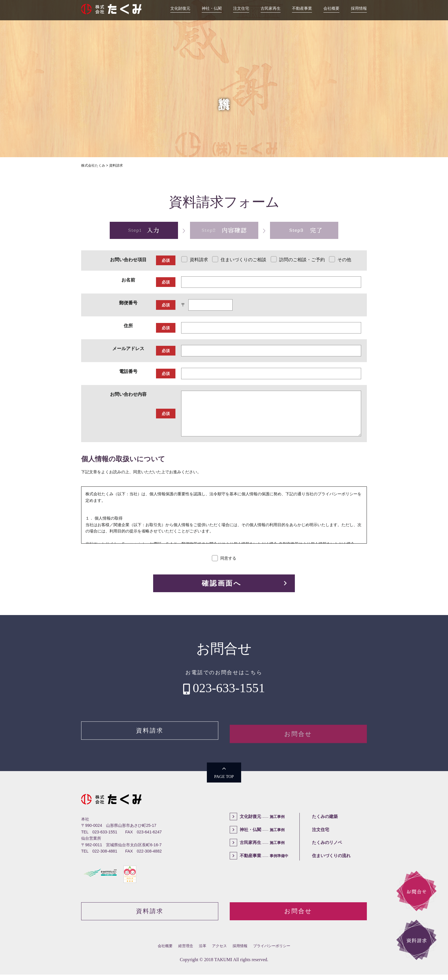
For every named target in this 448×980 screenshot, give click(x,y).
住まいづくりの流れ (333, 860)
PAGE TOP (224, 775)
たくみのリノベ (328, 846)
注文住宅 (230, 10)
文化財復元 (163, 10)
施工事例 (279, 821)
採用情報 (358, 10)
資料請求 (150, 741)
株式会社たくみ (111, 11)
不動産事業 (296, 10)
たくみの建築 (326, 820)
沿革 (203, 951)
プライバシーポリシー (272, 951)
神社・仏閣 (198, 10)
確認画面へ (222, 584)
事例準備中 (280, 860)
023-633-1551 (229, 689)
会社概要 (328, 10)
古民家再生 (262, 10)
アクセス (219, 951)
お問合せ (298, 916)
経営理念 (186, 951)
